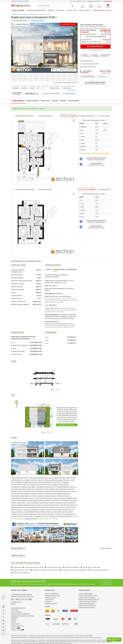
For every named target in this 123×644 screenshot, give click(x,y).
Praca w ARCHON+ (17, 612)
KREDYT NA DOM (84, 10)
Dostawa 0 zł (48, 602)
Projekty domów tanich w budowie (88, 596)
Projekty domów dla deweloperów (22, 573)
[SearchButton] (73, 6)
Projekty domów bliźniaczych (55, 567)
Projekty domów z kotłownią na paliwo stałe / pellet (46, 570)
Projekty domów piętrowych (72, 567)
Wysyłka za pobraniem (51, 604)
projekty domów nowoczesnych (48, 519)
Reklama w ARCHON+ (17, 626)
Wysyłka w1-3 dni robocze (85, 55)
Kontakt (13, 604)
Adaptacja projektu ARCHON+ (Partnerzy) (23, 616)
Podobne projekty (38, 20)
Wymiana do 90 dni (50, 598)
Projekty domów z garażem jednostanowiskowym (75, 570)
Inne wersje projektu (20, 20)
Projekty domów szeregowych (87, 598)
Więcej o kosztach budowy (51, 94)
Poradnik (51, 10)
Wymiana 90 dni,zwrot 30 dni (105, 55)
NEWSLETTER (82, 1)
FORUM (69, 10)
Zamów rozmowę (88, 76)
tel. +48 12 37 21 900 (21, 599)
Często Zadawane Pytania (18, 608)
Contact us (15, 628)
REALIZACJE (61, 10)
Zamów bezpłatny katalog (102, 10)
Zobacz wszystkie (106, 548)
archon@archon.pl (16, 602)
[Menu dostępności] (3, 597)
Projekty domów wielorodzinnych (88, 602)
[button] (94, 159)
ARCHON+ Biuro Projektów (19, 590)
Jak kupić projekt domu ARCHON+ (21, 614)
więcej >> (55, 271)
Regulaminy (14, 618)
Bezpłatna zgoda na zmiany (53, 596)
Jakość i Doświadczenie (52, 594)
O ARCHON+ (15, 610)
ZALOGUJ (73, 1)
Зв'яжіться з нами (18, 630)
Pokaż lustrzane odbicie (20, 443)
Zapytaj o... (103, 76)
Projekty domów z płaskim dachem (100, 570)
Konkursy (14, 622)
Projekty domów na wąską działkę (92, 567)
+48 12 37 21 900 (105, 71)
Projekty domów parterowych (87, 608)
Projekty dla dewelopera (36, 10)
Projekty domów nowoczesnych (21, 570)
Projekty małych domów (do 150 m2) (34, 567)
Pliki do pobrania (69, 94)
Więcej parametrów (72, 90)
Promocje (14, 620)
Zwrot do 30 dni (49, 600)
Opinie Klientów (15, 624)
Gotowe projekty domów (86, 594)
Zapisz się (107, 583)
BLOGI (75, 10)
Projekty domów (19, 10)
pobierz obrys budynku (67, 425)
